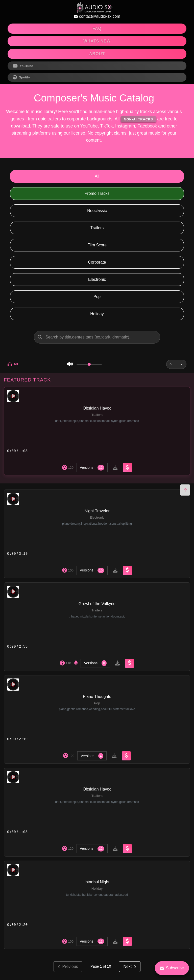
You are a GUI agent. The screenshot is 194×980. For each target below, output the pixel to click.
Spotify (21, 77)
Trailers (97, 228)
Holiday (97, 314)
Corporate (97, 262)
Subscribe (172, 968)
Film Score (97, 245)
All (97, 176)
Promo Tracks (97, 193)
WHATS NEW (97, 41)
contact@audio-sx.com (97, 16)
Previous (68, 966)
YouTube (23, 66)
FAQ (97, 28)
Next (130, 966)
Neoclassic (97, 211)
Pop (97, 297)
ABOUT (97, 54)
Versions (92, 467)
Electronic (97, 279)
